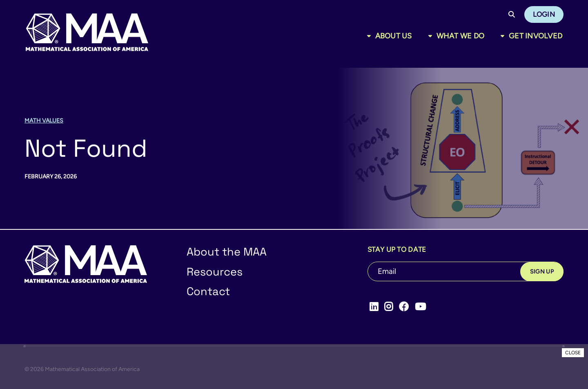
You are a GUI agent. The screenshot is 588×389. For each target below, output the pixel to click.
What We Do (461, 36)
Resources (215, 272)
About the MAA (227, 252)
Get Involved (536, 36)
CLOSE (573, 353)
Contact (208, 291)
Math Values (44, 121)
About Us (394, 36)
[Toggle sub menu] (371, 36)
